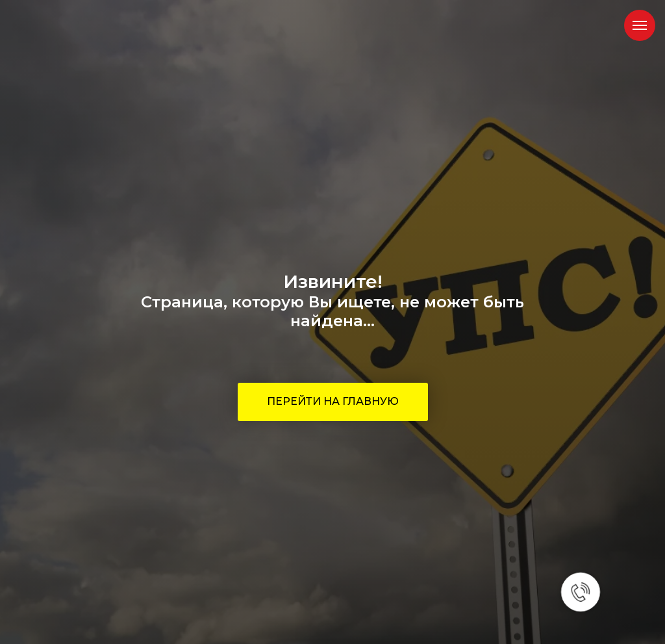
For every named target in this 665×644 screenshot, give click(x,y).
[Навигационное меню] (640, 25)
